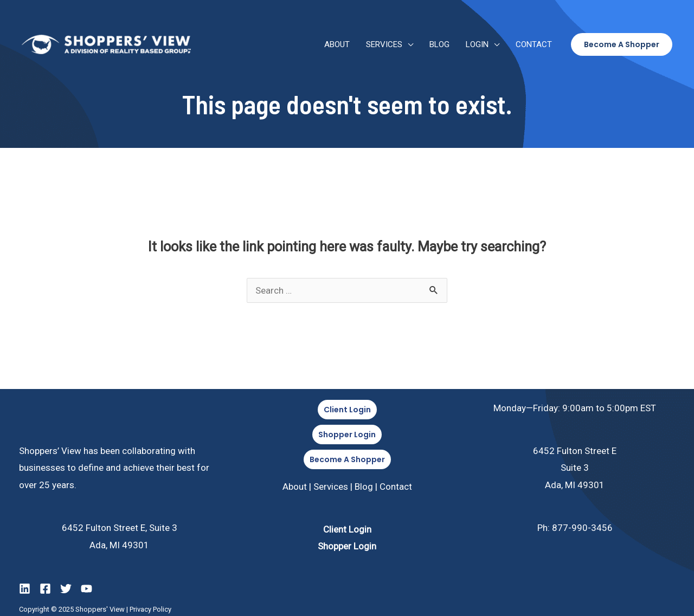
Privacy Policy (150, 609)
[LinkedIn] (25, 589)
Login (477, 44)
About (337, 44)
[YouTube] (86, 589)
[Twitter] (66, 589)
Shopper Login (347, 546)
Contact (534, 44)
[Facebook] (45, 589)
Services (384, 44)
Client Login (347, 529)
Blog (439, 44)
